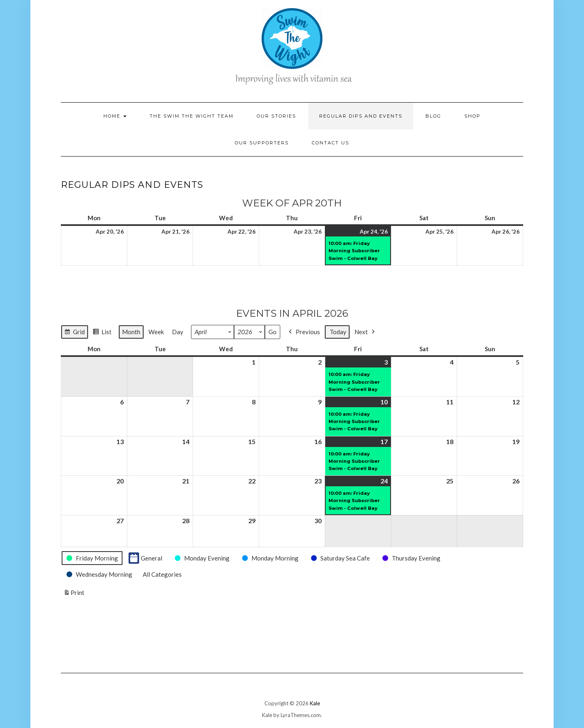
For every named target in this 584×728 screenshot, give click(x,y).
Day (178, 332)
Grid (74, 333)
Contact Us (331, 143)
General (145, 558)
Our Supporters (262, 143)
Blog (433, 116)
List (102, 333)
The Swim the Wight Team (192, 116)
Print (74, 594)
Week (156, 332)
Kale (315, 703)
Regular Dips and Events (361, 116)
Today (338, 332)
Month (131, 332)
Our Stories (276, 116)
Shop (472, 116)
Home (115, 116)
